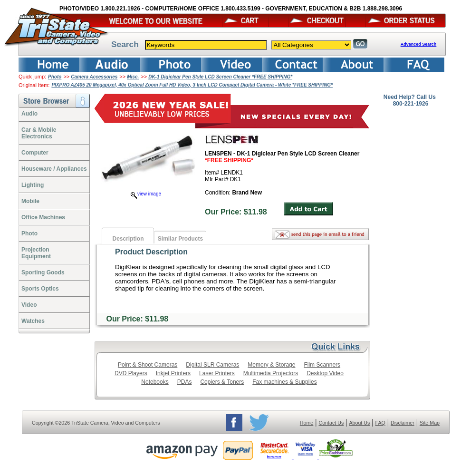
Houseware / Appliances (54, 169)
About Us (359, 423)
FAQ (380, 423)
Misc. (133, 77)
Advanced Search (419, 44)
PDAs (185, 382)
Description (128, 239)
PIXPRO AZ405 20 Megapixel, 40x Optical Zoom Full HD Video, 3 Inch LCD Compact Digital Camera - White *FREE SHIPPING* (192, 85)
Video (29, 305)
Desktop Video (325, 373)
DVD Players (131, 373)
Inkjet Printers (173, 373)
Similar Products (180, 239)
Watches (33, 321)
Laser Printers (217, 373)
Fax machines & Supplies (284, 382)
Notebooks (155, 382)
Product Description (151, 252)
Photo (55, 77)
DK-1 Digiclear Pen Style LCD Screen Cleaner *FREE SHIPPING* (220, 77)
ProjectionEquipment (36, 253)
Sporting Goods (43, 272)
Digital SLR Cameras (212, 365)
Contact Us (331, 423)
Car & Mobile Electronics (39, 133)
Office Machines (43, 217)
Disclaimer (403, 423)
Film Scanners (322, 365)
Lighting (33, 185)
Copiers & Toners (222, 382)
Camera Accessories (94, 77)
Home (307, 423)
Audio (29, 114)
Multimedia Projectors (271, 373)
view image (146, 194)
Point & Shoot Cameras (148, 365)
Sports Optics (40, 289)
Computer (35, 153)
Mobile (30, 201)
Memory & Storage (271, 365)
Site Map (430, 423)
